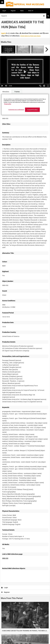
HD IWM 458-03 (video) (38, 52)
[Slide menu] (2, 2)
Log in (4, 11)
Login (5, 587)
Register (13, 11)
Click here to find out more (30, 36)
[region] (25, 104)
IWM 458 (5, 558)
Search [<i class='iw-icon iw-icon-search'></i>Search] (48, 16)
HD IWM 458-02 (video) (23, 52)
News (22, 11)
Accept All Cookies (32, 110)
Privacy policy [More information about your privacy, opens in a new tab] (8, 104)
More (30, 11)
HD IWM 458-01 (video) (8, 52)
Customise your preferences (16, 110)
